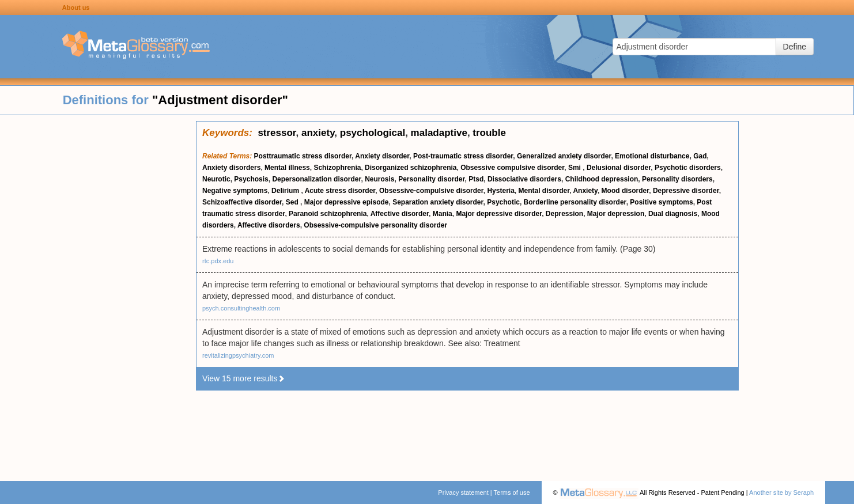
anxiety (318, 133)
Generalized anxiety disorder (564, 156)
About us (76, 7)
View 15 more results (244, 378)
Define (795, 47)
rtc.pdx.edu (218, 261)
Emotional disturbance (652, 156)
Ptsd (476, 179)
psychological (373, 133)
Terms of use (512, 492)
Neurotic (216, 179)
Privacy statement (463, 492)
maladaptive (439, 133)
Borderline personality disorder (575, 202)
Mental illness (287, 168)
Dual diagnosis (673, 214)
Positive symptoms (661, 202)
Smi (575, 168)
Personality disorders (677, 179)
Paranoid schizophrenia (328, 214)
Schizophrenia (337, 168)
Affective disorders (269, 225)
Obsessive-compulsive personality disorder (375, 225)
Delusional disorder (619, 168)
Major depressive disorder (499, 214)
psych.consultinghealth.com (241, 308)
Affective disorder (400, 214)
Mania (443, 214)
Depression (564, 214)
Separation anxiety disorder (438, 202)
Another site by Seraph (781, 492)
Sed (293, 202)
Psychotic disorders (688, 168)
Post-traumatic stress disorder (463, 156)
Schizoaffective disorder (242, 202)
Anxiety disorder (382, 156)
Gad (700, 156)
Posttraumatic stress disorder (303, 156)
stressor (277, 133)
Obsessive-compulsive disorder (431, 191)
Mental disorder (544, 191)
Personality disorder (431, 179)
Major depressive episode (347, 202)
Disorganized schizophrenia (411, 168)
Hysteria (500, 191)
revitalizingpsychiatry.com (238, 355)
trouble (489, 133)
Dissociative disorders (524, 179)
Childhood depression (602, 179)
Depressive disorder (686, 191)
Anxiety (585, 191)
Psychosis (251, 179)
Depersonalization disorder (316, 179)
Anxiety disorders (231, 168)
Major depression (616, 214)
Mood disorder (626, 191)
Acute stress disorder (340, 191)
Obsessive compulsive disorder (512, 168)
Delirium (286, 191)
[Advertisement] (98, 294)
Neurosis (379, 179)
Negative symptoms (235, 191)
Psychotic (503, 202)
